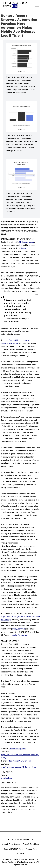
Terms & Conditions (31, 844)
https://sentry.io (18, 629)
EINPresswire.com (27, 242)
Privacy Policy (32, 849)
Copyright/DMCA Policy (14, 849)
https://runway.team (17, 749)
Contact (21, 854)
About (10, 839)
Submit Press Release (11, 844)
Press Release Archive (24, 839)
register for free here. (20, 635)
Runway (24, 248)
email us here (7, 778)
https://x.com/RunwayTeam (19, 761)
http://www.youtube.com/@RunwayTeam (19, 767)
